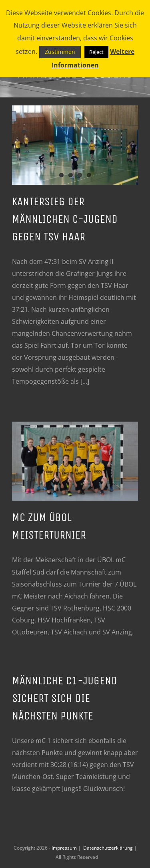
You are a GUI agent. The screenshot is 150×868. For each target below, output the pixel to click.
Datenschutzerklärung (109, 848)
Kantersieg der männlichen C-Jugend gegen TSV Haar (65, 219)
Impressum (65, 848)
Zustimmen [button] (60, 52)
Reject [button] (96, 52)
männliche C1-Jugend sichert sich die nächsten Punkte (65, 698)
